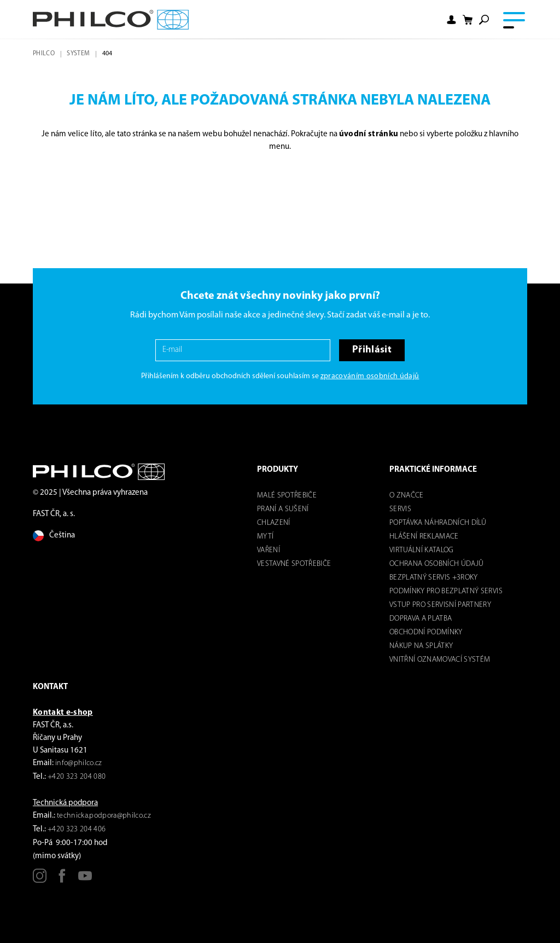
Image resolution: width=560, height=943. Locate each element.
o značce (407, 496)
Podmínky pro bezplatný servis (446, 591)
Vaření (269, 550)
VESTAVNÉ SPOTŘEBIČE (294, 564)
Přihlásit (372, 350)
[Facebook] (62, 880)
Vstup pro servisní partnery (440, 605)
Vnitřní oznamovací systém (440, 660)
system (78, 54)
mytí (265, 537)
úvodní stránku (369, 134)
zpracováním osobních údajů (370, 376)
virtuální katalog (422, 550)
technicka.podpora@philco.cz (104, 816)
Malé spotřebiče (287, 496)
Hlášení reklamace (424, 537)
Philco (44, 54)
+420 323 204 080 (77, 777)
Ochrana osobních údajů (436, 564)
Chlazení (274, 523)
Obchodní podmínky (426, 632)
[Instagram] (40, 880)
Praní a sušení (283, 509)
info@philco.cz (79, 763)
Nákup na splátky (421, 646)
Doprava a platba (421, 619)
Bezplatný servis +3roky (434, 578)
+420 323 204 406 (77, 829)
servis (400, 509)
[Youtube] (85, 880)
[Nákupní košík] (468, 20)
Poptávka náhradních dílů (438, 523)
